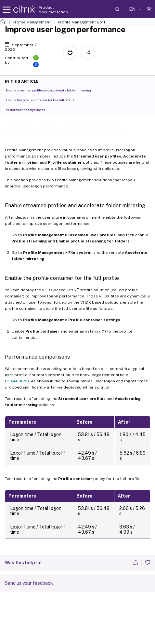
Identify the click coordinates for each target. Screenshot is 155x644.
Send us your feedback (29, 583)
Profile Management (32, 22)
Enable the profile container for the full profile (44, 100)
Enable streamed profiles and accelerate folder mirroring (52, 90)
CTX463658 (17, 381)
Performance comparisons (29, 109)
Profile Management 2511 (82, 22)
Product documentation (53, 10)
